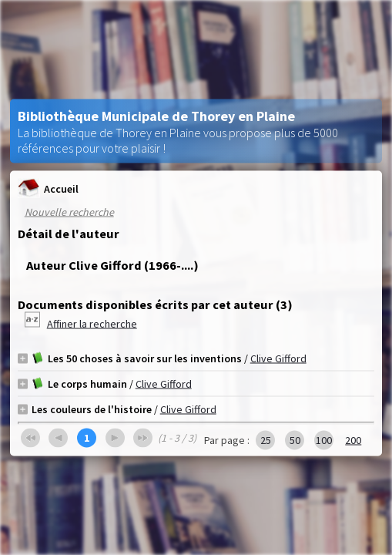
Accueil (48, 188)
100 (324, 440)
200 (353, 440)
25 (266, 440)
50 (295, 440)
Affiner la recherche (92, 324)
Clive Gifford (278, 358)
